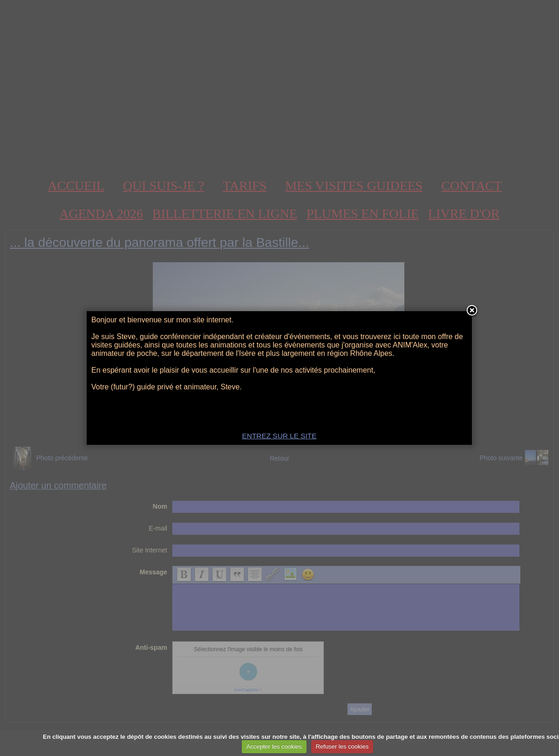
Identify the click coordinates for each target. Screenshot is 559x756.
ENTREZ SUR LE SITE (279, 436)
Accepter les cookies (274, 746)
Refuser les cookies (342, 746)
